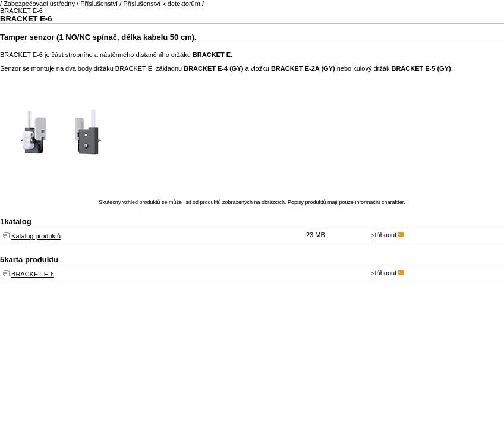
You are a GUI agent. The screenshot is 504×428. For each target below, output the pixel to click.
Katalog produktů (36, 236)
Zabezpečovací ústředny (39, 4)
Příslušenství (99, 4)
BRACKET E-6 (33, 274)
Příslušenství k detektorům (162, 4)
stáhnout (388, 235)
